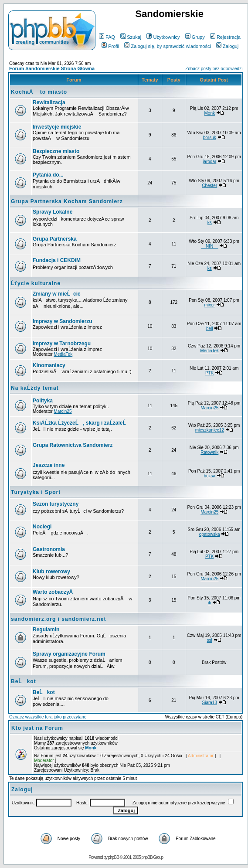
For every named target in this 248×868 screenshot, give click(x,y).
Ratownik (209, 452)
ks (210, 223)
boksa (209, 476)
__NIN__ (209, 246)
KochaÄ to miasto (39, 92)
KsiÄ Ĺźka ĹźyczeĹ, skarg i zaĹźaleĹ (82, 423)
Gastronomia (49, 549)
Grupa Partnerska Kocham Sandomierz (67, 201)
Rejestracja (225, 37)
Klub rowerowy (51, 572)
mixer (209, 305)
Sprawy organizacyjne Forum (69, 654)
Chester (209, 186)
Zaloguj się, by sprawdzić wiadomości (167, 46)
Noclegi (42, 527)
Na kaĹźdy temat (35, 388)
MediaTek (63, 354)
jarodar (209, 162)
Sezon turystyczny (56, 504)
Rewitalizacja (49, 102)
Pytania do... (48, 175)
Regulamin (46, 630)
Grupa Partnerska (55, 239)
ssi (210, 640)
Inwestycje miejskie (57, 127)
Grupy (195, 37)
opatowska (210, 534)
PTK (209, 373)
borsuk (210, 138)
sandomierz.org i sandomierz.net (58, 619)
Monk (209, 113)
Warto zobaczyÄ (55, 592)
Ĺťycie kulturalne (36, 283)
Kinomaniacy (49, 365)
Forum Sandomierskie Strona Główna (52, 68)
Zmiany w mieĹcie (57, 294)
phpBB (114, 857)
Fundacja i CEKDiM (57, 260)
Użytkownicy (163, 37)
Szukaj (131, 37)
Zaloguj (227, 46)
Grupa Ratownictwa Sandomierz (73, 445)
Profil (110, 46)
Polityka (43, 401)
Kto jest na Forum (37, 728)
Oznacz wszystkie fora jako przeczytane (48, 717)
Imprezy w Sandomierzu (63, 321)
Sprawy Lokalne (53, 212)
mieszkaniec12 (210, 430)
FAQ (107, 37)
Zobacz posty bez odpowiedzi (214, 69)
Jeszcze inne (49, 465)
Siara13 (209, 703)
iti (209, 603)
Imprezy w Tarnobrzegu (62, 344)
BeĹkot (24, 681)
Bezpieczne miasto (56, 151)
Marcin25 (63, 411)
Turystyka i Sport (36, 492)
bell (210, 328)
